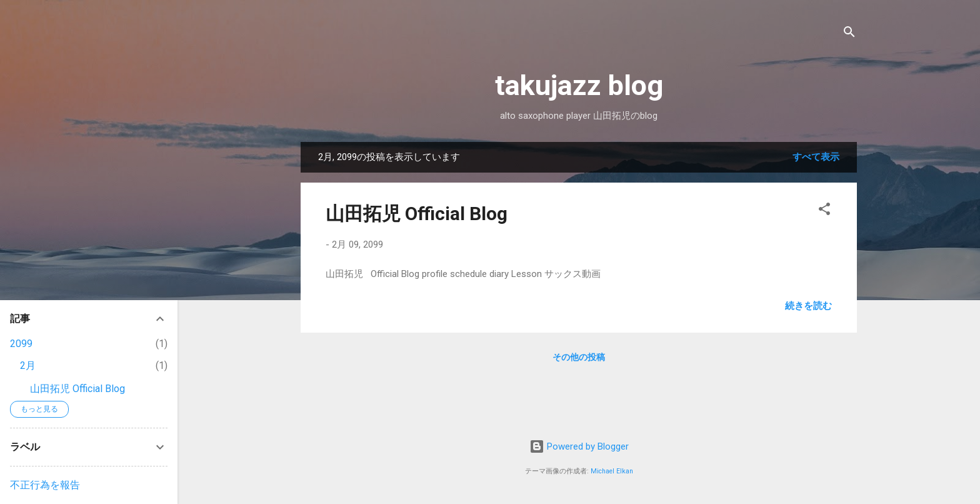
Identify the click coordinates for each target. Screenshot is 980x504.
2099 (21, 344)
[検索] (849, 34)
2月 (28, 365)
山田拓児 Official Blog (417, 214)
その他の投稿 (579, 357)
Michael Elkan (612, 471)
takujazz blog (579, 85)
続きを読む (808, 306)
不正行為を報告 (45, 485)
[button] (824, 211)
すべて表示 (816, 157)
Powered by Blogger (579, 446)
